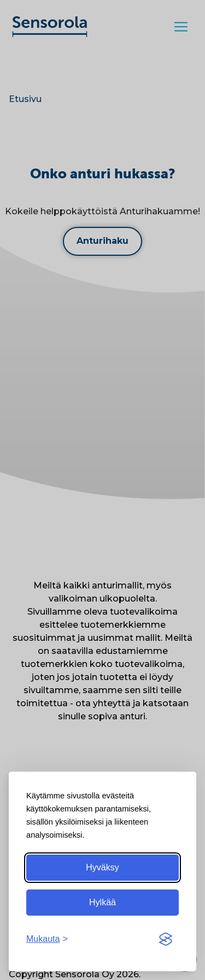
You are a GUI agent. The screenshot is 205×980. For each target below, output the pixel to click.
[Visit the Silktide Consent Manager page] (166, 939)
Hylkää (102, 902)
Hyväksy (102, 867)
